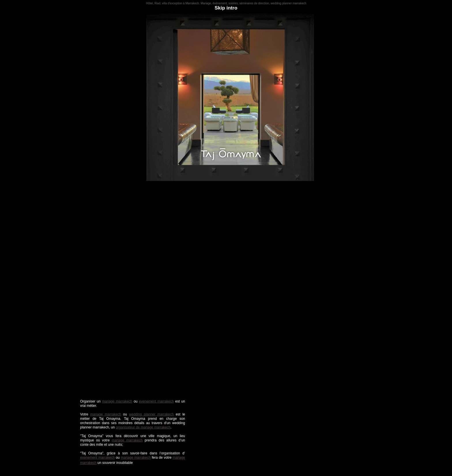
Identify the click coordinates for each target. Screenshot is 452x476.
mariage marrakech (117, 401)
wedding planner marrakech (151, 414)
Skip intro (226, 8)
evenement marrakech (156, 401)
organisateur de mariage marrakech (143, 427)
